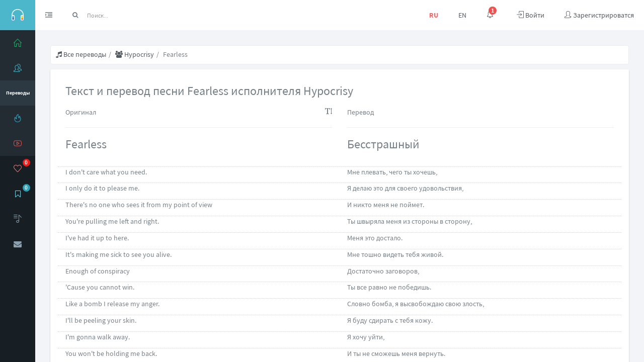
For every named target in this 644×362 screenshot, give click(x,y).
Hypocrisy (135, 54)
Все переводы (81, 54)
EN (462, 15)
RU (434, 15)
